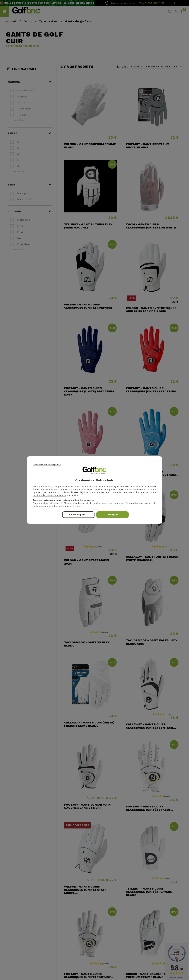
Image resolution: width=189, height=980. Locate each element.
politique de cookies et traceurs (49, 495)
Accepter (113, 515)
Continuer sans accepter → (47, 465)
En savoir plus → (78, 515)
